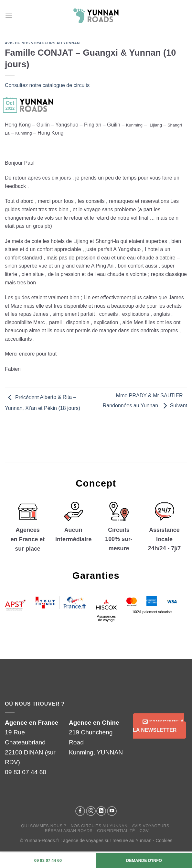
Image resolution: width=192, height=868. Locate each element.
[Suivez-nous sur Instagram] (91, 811)
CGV (144, 831)
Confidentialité (116, 831)
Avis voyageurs (151, 826)
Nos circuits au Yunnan (99, 826)
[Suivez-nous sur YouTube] (112, 811)
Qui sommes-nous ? (44, 826)
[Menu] (9, 16)
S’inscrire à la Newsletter (158, 726)
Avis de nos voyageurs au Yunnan (42, 43)
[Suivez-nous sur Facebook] (80, 811)
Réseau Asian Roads (69, 831)
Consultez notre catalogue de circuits (47, 85)
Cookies (164, 841)
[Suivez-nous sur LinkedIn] (101, 811)
